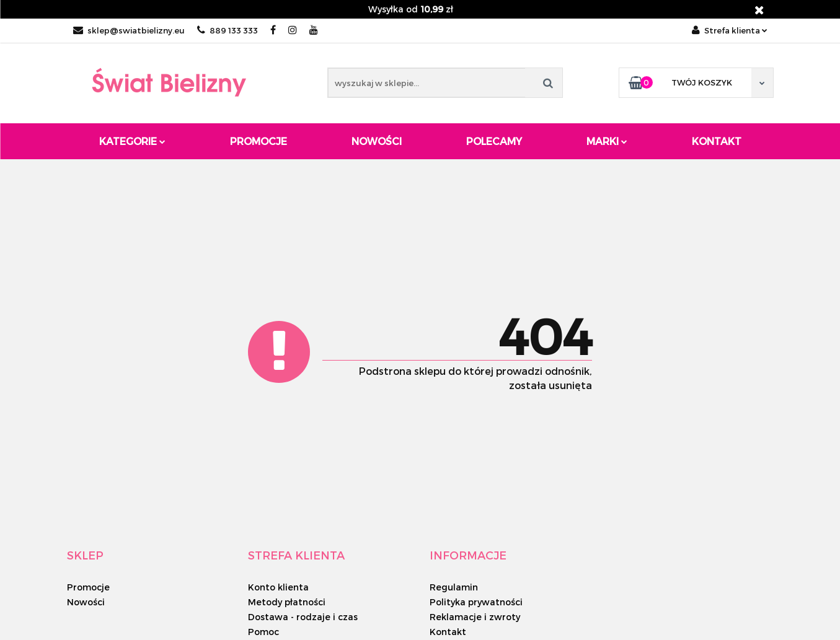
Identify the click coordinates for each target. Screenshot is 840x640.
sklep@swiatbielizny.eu (129, 30)
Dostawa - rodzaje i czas (303, 617)
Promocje (259, 141)
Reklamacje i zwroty (475, 617)
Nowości (377, 141)
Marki (607, 141)
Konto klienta (278, 587)
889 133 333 (228, 30)
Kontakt (717, 141)
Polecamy (494, 141)
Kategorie (132, 141)
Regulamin (454, 587)
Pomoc (263, 632)
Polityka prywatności (476, 602)
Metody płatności (287, 602)
